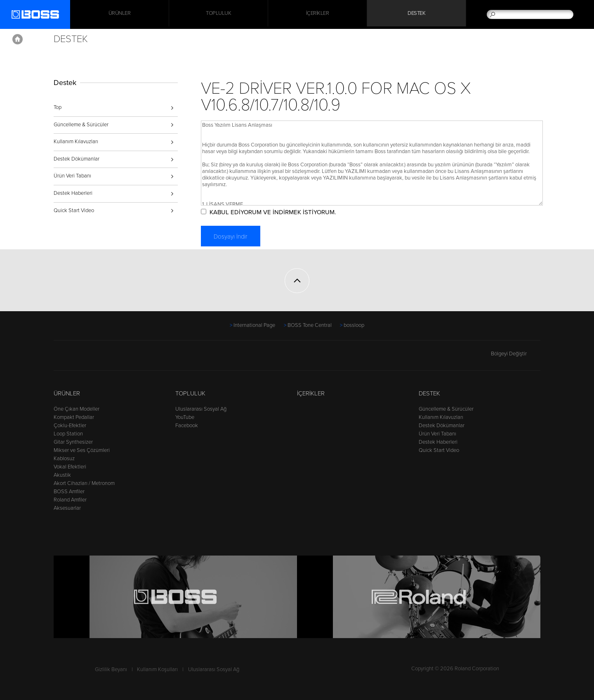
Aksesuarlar (67, 508)
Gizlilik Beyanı (111, 669)
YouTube (185, 417)
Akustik (62, 475)
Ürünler (67, 393)
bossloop (354, 325)
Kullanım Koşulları (157, 669)
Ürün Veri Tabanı (72, 176)
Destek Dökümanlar (77, 159)
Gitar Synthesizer (73, 442)
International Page (254, 325)
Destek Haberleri (73, 193)
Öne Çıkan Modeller (77, 409)
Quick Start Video (74, 210)
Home (18, 39)
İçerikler (318, 14)
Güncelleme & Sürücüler (81, 125)
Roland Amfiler (70, 500)
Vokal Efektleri (70, 467)
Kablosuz (64, 459)
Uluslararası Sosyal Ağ (201, 409)
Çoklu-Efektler (70, 426)
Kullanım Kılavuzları (76, 142)
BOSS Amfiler (69, 492)
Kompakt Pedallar (74, 417)
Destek (416, 14)
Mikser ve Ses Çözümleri (82, 450)
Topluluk (218, 14)
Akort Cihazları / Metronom (84, 483)
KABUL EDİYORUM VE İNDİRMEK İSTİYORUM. (282, 212)
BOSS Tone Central (310, 325)
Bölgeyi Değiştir (516, 354)
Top (58, 107)
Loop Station (68, 434)
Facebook (187, 426)
